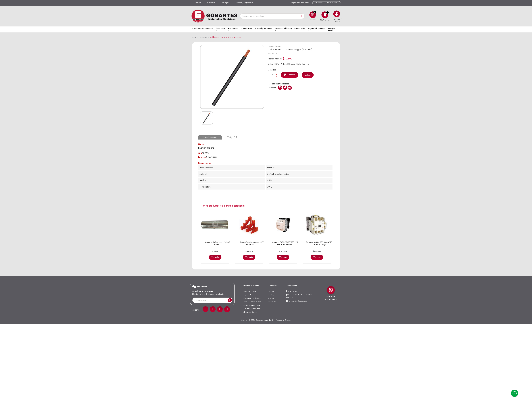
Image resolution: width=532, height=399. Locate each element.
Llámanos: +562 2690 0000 (326, 3)
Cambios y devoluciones (252, 301)
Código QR (232, 137)
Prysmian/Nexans (274, 46)
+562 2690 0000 (295, 291)
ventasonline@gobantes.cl (298, 301)
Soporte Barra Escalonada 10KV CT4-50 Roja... (252, 243)
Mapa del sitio (269, 320)
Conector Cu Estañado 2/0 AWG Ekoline (218, 243)
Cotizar (308, 75)
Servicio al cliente (249, 291)
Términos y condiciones (252, 308)
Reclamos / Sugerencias (244, 3)
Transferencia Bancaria (251, 305)
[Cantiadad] (273, 75)
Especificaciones (210, 137)
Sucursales (211, 3)
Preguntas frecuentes (250, 295)
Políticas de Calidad (250, 312)
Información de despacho (252, 298)
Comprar (290, 75)
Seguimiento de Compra (300, 3)
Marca (201, 144)
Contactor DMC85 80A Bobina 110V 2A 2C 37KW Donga (320, 243)
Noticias (271, 298)
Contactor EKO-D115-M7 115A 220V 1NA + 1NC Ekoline (286, 243)
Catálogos (225, 3)
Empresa (198, 3)
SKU (269, 53)
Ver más (215, 257)
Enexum (288, 320)
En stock (202, 157)
